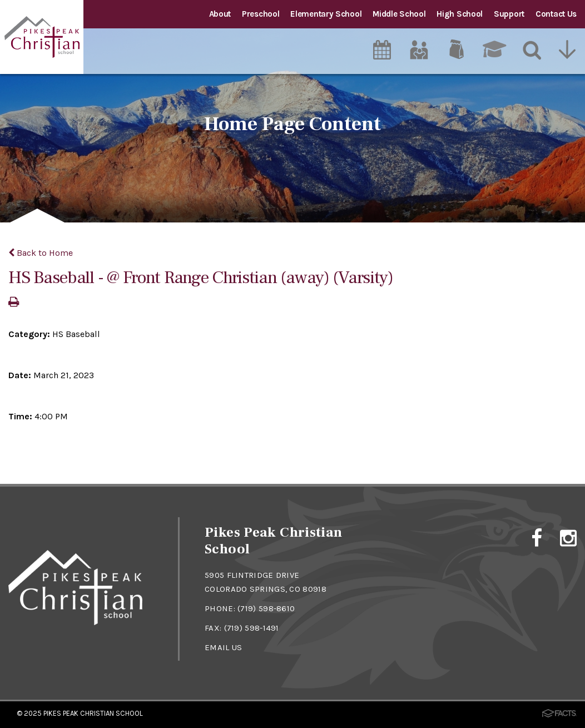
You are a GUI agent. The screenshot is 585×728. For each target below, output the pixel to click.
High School (460, 14)
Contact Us (556, 14)
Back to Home (41, 253)
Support (509, 14)
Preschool (261, 14)
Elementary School (326, 14)
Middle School (399, 14)
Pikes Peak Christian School (93, 713)
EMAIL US (223, 647)
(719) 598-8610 (266, 608)
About (220, 14)
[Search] (532, 49)
